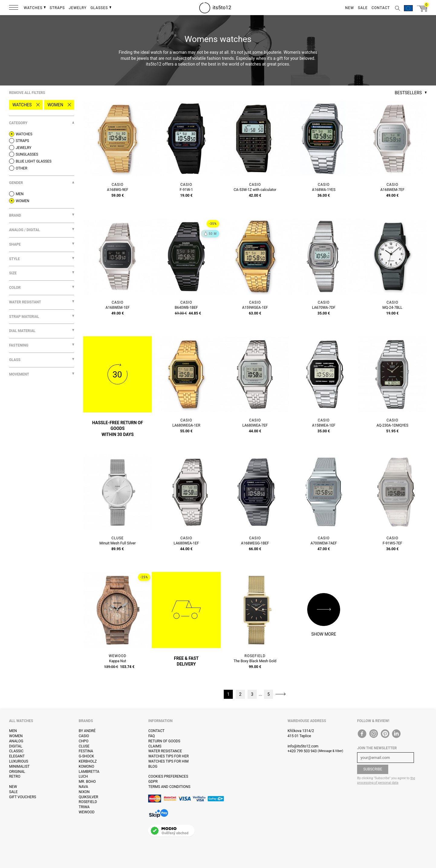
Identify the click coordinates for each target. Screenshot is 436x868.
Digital (16, 746)
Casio (84, 736)
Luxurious (19, 761)
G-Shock (86, 756)
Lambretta (89, 772)
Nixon (84, 792)
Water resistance (165, 751)
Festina (86, 751)
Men (13, 731)
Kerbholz (88, 761)
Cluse (84, 746)
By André (87, 731)
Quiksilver (88, 797)
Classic (16, 751)
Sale (13, 792)
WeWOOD (87, 812)
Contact (156, 731)
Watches (22, 105)
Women (55, 105)
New (13, 787)
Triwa (84, 807)
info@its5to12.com (303, 746)
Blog (153, 766)
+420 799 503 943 (302, 751)
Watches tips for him (168, 761)
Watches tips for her (168, 756)
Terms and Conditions (169, 787)
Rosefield (88, 802)
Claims (155, 746)
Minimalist (19, 766)
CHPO (83, 741)
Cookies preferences (168, 776)
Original (17, 772)
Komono (86, 766)
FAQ (151, 736)
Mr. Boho (87, 782)
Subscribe (373, 769)
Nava (83, 787)
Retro (15, 776)
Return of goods (164, 741)
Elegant (17, 756)
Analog (16, 741)
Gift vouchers (23, 797)
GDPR (153, 782)
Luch (83, 776)
